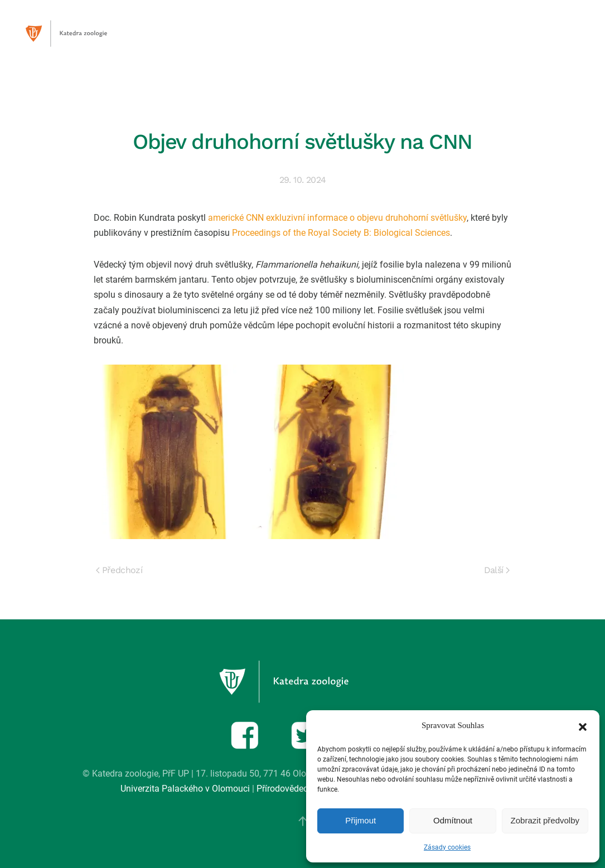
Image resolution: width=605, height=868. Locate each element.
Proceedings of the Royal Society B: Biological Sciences (341, 233)
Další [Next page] (497, 570)
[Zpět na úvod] (78, 33)
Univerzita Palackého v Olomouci (185, 789)
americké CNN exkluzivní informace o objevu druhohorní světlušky (337, 218)
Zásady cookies (447, 847)
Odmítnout (453, 820)
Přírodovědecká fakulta (302, 789)
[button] (583, 726)
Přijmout (360, 820)
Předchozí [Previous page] (119, 570)
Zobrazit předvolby (545, 820)
